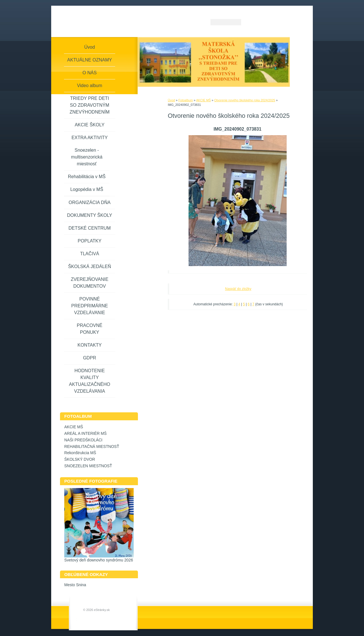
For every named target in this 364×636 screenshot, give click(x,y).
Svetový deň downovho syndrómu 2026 (99, 560)
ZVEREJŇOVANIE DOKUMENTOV (90, 283)
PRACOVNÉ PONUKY (90, 329)
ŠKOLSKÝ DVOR (80, 459)
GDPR (90, 358)
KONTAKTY (89, 345)
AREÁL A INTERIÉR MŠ (85, 434)
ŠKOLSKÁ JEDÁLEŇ (89, 266)
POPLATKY (89, 241)
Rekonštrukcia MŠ (80, 453)
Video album (90, 86)
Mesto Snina (75, 585)
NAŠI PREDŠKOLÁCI (83, 440)
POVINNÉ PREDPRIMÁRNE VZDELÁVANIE (90, 306)
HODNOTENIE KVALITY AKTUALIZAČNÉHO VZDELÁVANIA (90, 381)
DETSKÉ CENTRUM (90, 228)
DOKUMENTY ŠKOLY (90, 215)
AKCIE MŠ (204, 100)
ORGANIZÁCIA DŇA (90, 202)
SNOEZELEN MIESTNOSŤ (88, 466)
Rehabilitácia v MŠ (87, 177)
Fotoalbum (186, 100)
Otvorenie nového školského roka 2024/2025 (245, 100)
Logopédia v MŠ (87, 189)
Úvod (171, 100)
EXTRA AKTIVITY (89, 138)
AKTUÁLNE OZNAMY (89, 60)
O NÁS (90, 73)
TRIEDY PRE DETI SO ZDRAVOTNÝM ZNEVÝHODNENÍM (90, 105)
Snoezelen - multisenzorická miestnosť (87, 157)
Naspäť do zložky (238, 289)
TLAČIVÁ (90, 254)
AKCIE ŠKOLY (90, 125)
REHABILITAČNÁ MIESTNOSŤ (92, 447)
